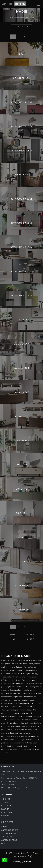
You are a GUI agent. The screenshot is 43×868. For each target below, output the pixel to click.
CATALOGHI (6, 806)
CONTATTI (5, 816)
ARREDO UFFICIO (8, 837)
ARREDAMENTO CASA (10, 830)
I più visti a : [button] (30, 639)
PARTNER (5, 809)
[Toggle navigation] (39, 4)
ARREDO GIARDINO (9, 840)
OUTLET (5, 843)
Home (11, 17)
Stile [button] (13, 639)
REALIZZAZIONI (7, 812)
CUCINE (4, 827)
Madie (32, 17)
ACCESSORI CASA (9, 833)
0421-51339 (9, 785)
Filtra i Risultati (22, 27)
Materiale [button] (30, 634)
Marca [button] (13, 634)
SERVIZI (5, 802)
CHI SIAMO (6, 799)
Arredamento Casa (21, 17)
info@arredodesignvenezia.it (16, 788)
